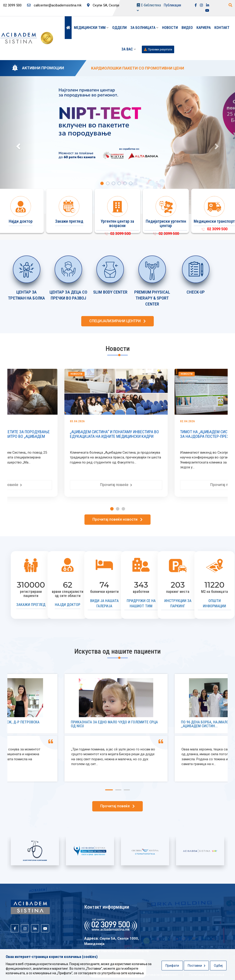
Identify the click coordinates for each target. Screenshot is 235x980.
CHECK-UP (196, 292)
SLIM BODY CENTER (110, 292)
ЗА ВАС (129, 49)
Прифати (172, 966)
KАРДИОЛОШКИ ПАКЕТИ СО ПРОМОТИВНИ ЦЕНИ (138, 68)
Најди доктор (68, 605)
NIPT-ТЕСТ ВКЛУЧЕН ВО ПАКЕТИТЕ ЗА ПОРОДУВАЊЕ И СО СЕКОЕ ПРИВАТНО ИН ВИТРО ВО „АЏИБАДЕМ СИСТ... (61, 436)
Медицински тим (91, 28)
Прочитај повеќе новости (117, 519)
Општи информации (214, 603)
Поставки (197, 966)
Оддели (119, 28)
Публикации (172, 5)
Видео (187, 28)
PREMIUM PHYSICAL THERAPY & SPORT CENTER (152, 298)
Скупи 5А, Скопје (103, 5)
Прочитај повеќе (62, 485)
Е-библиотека (149, 8)
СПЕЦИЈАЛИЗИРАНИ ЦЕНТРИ (117, 321)
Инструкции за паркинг (178, 603)
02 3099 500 (117, 234)
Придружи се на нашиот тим (141, 603)
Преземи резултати (158, 49)
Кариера (204, 28)
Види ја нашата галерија (104, 603)
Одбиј (218, 966)
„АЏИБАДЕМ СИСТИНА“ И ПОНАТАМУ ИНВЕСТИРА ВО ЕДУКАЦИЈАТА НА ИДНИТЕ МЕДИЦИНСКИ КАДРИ (171, 434)
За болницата (144, 28)
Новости (170, 28)
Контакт (222, 28)
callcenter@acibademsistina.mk (54, 5)
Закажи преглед (31, 605)
